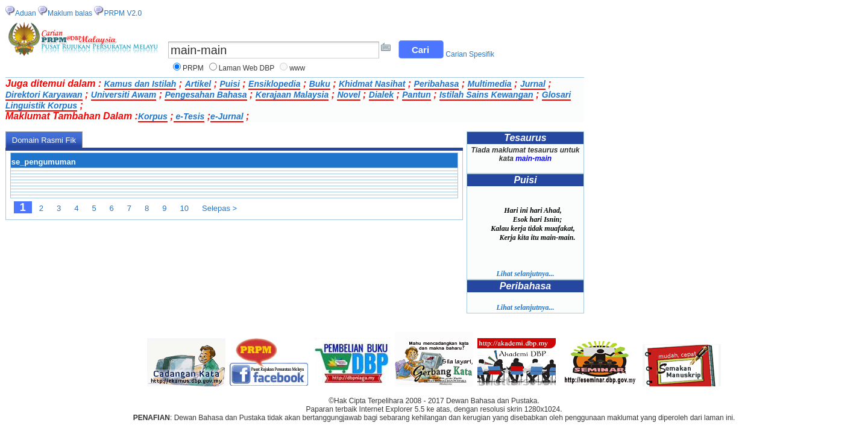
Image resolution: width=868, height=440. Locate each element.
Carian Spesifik (470, 54)
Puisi (229, 84)
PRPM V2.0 (123, 13)
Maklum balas (70, 13)
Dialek (381, 95)
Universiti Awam (124, 95)
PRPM (193, 68)
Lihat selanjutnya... (525, 274)
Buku (320, 84)
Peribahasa (437, 84)
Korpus (153, 116)
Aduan (26, 13)
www (297, 68)
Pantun (416, 95)
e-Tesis (189, 116)
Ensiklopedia (274, 84)
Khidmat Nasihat (372, 84)
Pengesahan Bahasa (206, 95)
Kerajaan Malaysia (292, 95)
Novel (348, 95)
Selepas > (219, 208)
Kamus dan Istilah (140, 84)
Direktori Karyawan (44, 95)
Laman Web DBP (247, 68)
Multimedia (490, 84)
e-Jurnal (227, 116)
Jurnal (533, 84)
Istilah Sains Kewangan (486, 95)
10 (184, 208)
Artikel (198, 84)
